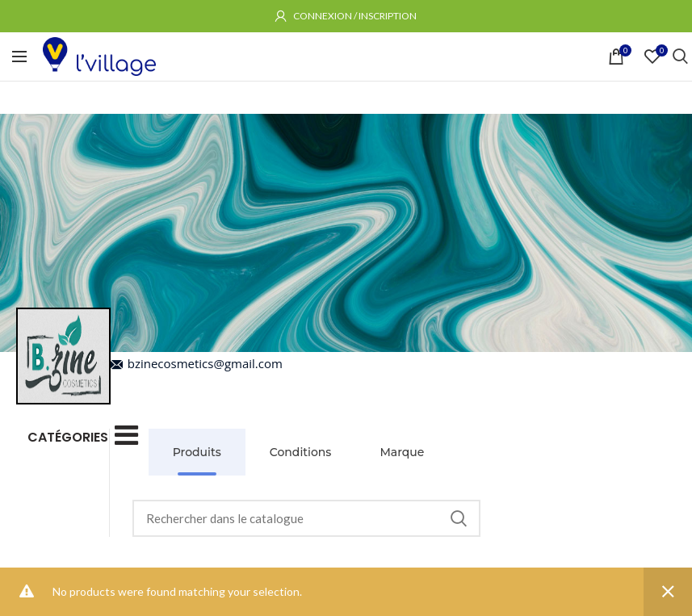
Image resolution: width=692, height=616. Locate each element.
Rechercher (459, 518)
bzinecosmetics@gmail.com (197, 363)
